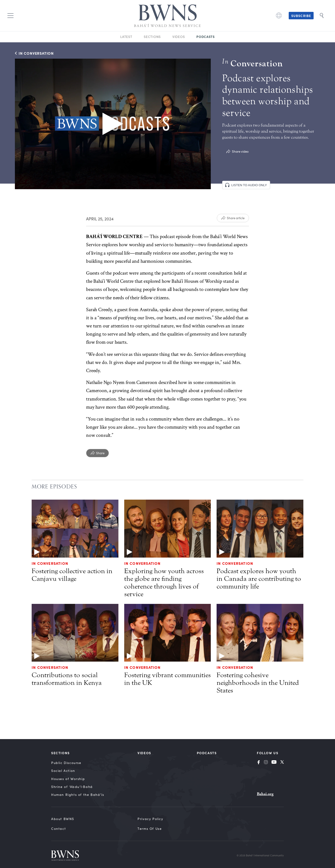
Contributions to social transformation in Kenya (67, 679)
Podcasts (206, 37)
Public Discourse (66, 763)
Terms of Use (150, 829)
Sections (152, 37)
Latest (126, 37)
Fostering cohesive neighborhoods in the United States (258, 683)
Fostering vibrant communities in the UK (167, 679)
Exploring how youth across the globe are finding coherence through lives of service (164, 583)
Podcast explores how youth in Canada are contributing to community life (259, 579)
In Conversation (50, 563)
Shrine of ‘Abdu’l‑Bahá (72, 787)
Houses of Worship (68, 779)
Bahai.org (265, 794)
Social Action (63, 771)
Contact (59, 829)
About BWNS (63, 819)
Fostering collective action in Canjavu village (72, 575)
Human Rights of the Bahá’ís (78, 795)
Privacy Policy (150, 819)
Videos (179, 37)
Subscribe (301, 16)
